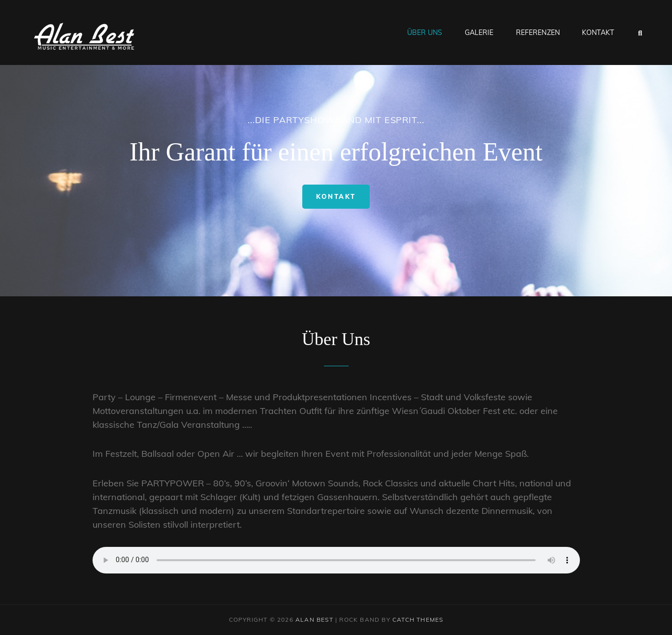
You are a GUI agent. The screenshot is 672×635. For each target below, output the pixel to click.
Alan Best (314, 619)
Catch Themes (418, 619)
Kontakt (598, 32)
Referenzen (538, 32)
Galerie (479, 32)
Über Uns (425, 32)
